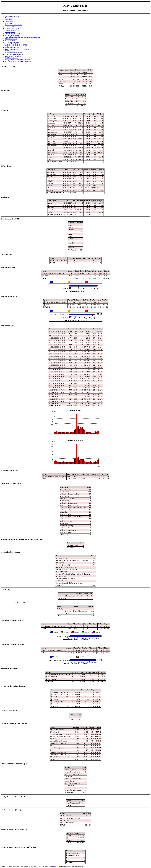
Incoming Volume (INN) (12, 30)
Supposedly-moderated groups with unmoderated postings (23, 37)
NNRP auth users (10, 51)
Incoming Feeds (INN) (12, 28)
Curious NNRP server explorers (14, 54)
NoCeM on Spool (10, 41)
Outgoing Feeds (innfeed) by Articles (16, 44)
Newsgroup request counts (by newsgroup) (18, 61)
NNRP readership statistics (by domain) (17, 49)
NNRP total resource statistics (14, 53)
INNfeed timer (9, 21)
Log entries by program (12, 16)
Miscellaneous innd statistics (13, 42)
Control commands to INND (13, 25)
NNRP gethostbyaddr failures (14, 56)
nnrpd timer (8, 23)
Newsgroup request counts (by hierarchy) (17, 60)
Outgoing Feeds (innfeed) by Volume (16, 46)
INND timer (8, 20)
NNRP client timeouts (11, 58)
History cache (9, 18)
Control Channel (10, 27)
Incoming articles (10, 32)
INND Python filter (11, 39)
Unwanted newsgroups (12, 35)
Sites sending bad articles (12, 34)
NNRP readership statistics (13, 47)
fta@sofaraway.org (53, 866)
